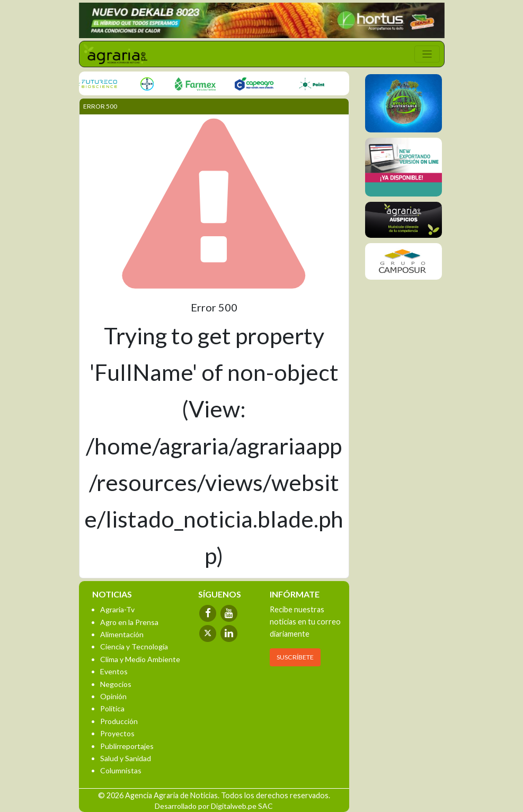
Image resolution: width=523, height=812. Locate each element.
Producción (119, 721)
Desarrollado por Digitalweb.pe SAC (214, 806)
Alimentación (122, 634)
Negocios (116, 684)
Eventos (114, 671)
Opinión (113, 696)
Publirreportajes (127, 746)
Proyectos (117, 733)
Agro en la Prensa (129, 622)
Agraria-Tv (117, 609)
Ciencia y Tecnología (134, 646)
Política (112, 708)
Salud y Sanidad (126, 758)
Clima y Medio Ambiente (140, 659)
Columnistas (121, 770)
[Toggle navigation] (427, 54)
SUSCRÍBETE (295, 657)
